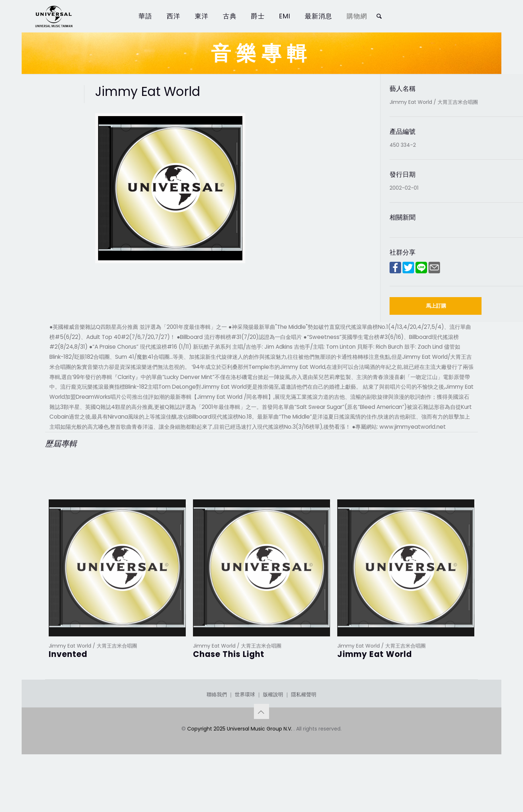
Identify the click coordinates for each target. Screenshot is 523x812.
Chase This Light (229, 654)
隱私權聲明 (304, 731)
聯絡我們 (217, 731)
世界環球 (245, 731)
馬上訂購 (436, 306)
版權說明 (273, 731)
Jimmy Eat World (375, 654)
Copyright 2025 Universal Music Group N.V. (240, 765)
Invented (68, 654)
